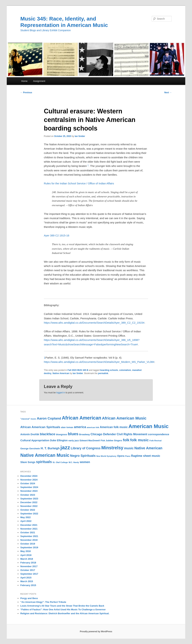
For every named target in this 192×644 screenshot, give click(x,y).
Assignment (39, 81)
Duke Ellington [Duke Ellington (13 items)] (59, 440)
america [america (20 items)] (80, 427)
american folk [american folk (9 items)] (93, 427)
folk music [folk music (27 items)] (139, 440)
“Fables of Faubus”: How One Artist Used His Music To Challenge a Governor (63, 609)
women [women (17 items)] (85, 462)
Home (24, 81)
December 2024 (29, 476)
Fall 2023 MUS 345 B (78, 370)
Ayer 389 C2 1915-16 (57, 235)
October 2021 (28, 532)
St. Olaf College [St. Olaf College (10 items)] (60, 462)
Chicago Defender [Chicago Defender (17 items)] (103, 434)
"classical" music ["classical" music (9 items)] (28, 419)
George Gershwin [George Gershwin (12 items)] (30, 449)
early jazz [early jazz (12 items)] (74, 440)
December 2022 (29, 502)
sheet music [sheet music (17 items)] (152, 456)
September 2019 (29, 547)
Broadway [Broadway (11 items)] (85, 435)
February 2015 (28, 585)
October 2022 (28, 510)
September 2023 (29, 499)
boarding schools (109, 370)
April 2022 (26, 521)
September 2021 (29, 536)
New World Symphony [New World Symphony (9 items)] (106, 456)
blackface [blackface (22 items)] (47, 434)
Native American (61, 373)
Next (168, 93)
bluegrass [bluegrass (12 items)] (62, 434)
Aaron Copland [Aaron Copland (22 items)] (49, 418)
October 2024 (28, 483)
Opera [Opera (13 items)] (121, 456)
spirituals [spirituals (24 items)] (44, 462)
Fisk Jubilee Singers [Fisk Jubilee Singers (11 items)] (111, 441)
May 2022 (26, 517)
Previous (26, 93)
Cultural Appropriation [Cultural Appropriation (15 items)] (35, 440)
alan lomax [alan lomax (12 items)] (67, 427)
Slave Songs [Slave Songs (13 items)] (28, 462)
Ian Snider (80, 136)
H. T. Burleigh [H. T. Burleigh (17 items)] (50, 448)
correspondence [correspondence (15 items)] (159, 434)
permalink (103, 373)
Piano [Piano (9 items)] (128, 456)
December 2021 (29, 525)
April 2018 (26, 555)
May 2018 (26, 551)
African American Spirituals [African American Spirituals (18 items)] (40, 427)
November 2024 (29, 480)
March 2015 (27, 581)
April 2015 (26, 578)
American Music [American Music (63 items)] (149, 426)
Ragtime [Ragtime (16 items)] (137, 456)
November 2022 (29, 506)
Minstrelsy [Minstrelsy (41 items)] (112, 448)
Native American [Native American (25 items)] (148, 448)
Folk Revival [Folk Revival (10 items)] (156, 441)
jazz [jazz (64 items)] (65, 447)
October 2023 (28, 495)
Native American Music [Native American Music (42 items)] (45, 455)
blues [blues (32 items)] (73, 434)
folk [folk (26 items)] (126, 440)
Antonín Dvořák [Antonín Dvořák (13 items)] (30, 434)
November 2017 (29, 566)
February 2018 (28, 563)
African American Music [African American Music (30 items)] (124, 418)
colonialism (125, 370)
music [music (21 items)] (129, 448)
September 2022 (29, 514)
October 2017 (28, 570)
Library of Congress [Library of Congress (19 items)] (86, 448)
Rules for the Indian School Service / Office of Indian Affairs (79, 183)
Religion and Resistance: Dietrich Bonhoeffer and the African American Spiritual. (65, 613)
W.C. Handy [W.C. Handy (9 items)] (74, 462)
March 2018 (27, 559)
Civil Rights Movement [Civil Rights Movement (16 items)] (132, 434)
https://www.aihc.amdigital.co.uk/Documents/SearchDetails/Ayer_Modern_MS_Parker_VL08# (99, 362)
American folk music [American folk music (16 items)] (114, 427)
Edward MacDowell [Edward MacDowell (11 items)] (90, 441)
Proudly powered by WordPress (96, 632)
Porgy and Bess (29, 598)
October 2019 (28, 544)
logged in (61, 393)
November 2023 (29, 491)
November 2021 (29, 529)
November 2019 (29, 540)
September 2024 (29, 487)
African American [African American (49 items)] (81, 418)
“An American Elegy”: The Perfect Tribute (43, 602)
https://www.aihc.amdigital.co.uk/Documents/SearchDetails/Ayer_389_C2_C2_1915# (94, 323)
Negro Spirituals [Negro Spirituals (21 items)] (83, 456)
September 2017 (29, 574)
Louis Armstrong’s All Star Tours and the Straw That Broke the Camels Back (62, 606)
